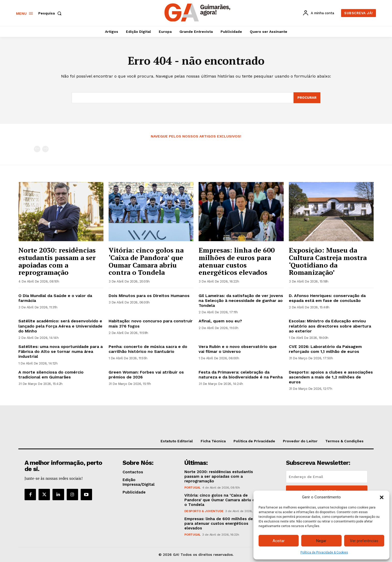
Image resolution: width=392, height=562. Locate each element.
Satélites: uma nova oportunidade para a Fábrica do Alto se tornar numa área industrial (61, 351)
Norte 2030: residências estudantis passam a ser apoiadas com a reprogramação (57, 261)
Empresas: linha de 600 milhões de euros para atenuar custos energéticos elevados (237, 261)
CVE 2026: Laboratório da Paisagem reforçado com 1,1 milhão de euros (325, 349)
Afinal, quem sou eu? (220, 321)
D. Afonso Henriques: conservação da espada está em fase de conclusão (327, 298)
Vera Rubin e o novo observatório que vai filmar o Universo (238, 349)
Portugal (193, 488)
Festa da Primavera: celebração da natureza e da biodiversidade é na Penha (241, 375)
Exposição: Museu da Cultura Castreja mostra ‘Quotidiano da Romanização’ (328, 261)
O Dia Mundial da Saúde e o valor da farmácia (55, 298)
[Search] (307, 98)
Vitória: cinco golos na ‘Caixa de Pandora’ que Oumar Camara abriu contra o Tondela (146, 261)
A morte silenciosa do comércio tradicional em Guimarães (51, 375)
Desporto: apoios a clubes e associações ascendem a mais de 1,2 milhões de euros (331, 377)
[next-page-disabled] (45, 149)
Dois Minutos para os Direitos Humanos (149, 296)
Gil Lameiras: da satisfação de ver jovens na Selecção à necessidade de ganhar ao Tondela (241, 301)
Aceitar (279, 541)
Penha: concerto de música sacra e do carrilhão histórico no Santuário (148, 349)
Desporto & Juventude (204, 511)
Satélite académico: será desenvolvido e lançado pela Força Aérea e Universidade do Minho (60, 326)
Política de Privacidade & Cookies (324, 552)
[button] (382, 497)
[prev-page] (37, 149)
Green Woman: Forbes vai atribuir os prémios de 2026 (146, 375)
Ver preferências (364, 541)
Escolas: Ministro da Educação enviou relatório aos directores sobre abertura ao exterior (330, 326)
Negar (321, 541)
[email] (327, 477)
